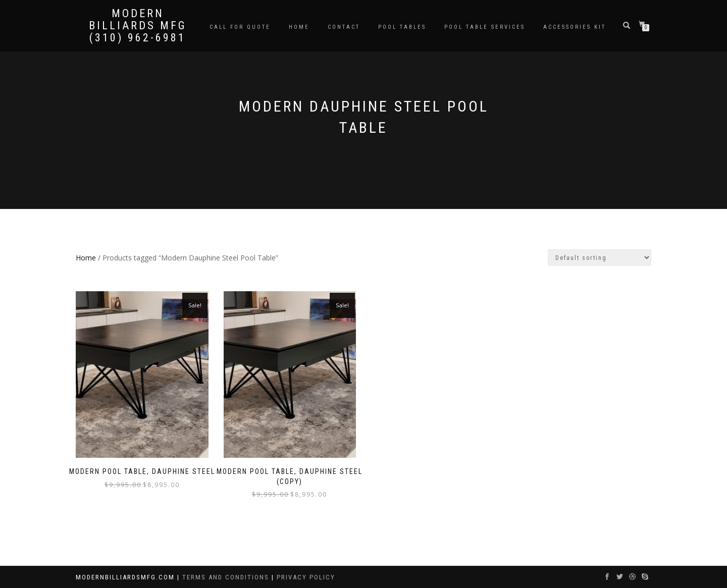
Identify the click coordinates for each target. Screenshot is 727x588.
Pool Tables (402, 27)
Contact (344, 27)
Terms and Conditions (227, 577)
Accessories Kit (575, 27)
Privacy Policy (306, 577)
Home (299, 27)
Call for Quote (240, 27)
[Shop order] (600, 258)
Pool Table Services (485, 27)
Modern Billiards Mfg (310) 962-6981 (138, 26)
